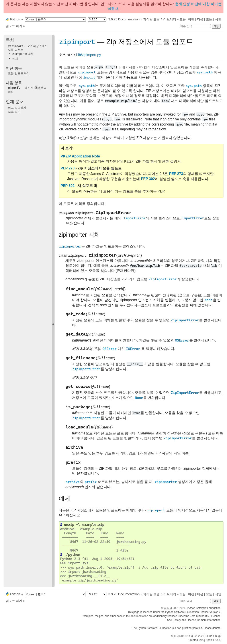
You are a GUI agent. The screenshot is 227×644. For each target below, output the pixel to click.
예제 (15, 59)
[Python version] (97, 19)
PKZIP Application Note (80, 156)
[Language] (55, 19)
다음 (200, 19)
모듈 (209, 19)
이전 (191, 19)
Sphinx (210, 640)
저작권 (168, 608)
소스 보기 (14, 112)
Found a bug (212, 636)
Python (15, 19)
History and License (184, 620)
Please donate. (212, 628)
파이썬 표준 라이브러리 (160, 19)
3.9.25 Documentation (124, 19)
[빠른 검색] (195, 26)
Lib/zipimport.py (88, 55)
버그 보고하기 (17, 108)
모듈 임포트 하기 (19, 73)
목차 (10, 40)
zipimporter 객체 (23, 54)
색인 (218, 19)
